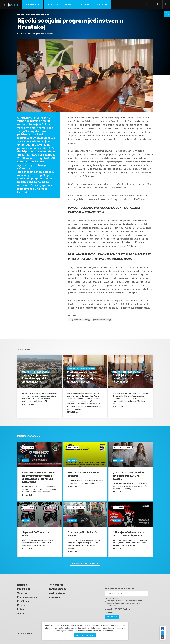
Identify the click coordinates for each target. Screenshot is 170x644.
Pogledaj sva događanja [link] (85, 563)
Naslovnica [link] (23, 585)
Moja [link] (11, 5)
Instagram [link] (159, 4)
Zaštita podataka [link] (57, 589)
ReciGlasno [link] (84, 4)
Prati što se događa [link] (27, 597)
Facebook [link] (148, 4)
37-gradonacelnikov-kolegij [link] (80, 320)
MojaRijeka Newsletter (118, 609)
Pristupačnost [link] (56, 585)
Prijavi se (110, 612)
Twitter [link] (151, 4)
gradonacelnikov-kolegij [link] (102, 320)
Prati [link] (68, 4)
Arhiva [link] (21, 613)
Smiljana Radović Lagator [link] (43, 34)
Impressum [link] (54, 597)
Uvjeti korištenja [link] (57, 593)
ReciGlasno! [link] (23, 601)
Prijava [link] (21, 609)
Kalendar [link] (102, 4)
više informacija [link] (107, 631)
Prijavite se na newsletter (119, 589)
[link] (167, 14)
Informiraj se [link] (33, 4)
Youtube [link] (155, 4)
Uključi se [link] (53, 4)
